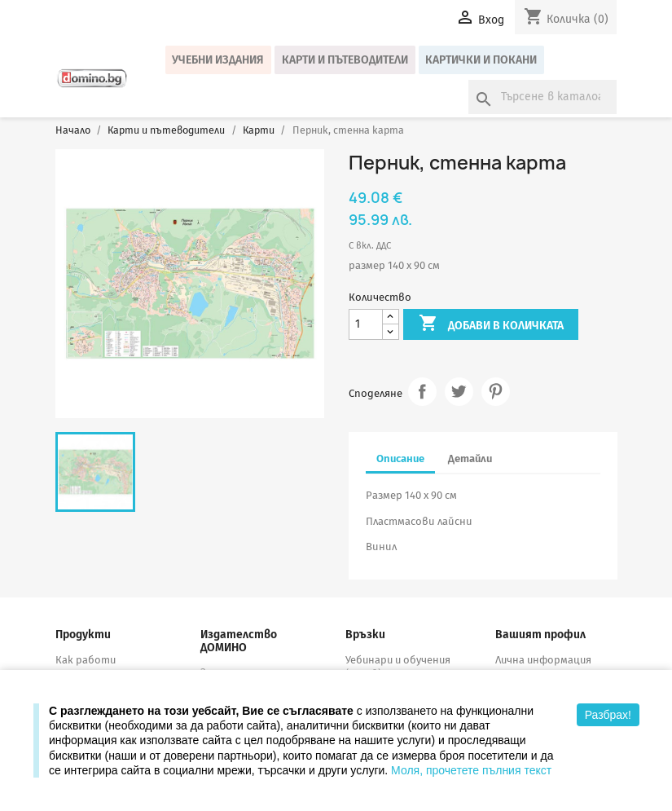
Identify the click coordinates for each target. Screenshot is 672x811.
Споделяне (422, 392)
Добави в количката (491, 324)
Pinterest (496, 392)
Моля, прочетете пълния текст (471, 770)
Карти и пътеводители (345, 60)
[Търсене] (542, 97)
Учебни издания (218, 60)
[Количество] (366, 325)
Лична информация (543, 660)
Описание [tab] (400, 458)
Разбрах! (608, 715)
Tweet (459, 392)
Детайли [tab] (470, 458)
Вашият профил (540, 635)
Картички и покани (481, 60)
